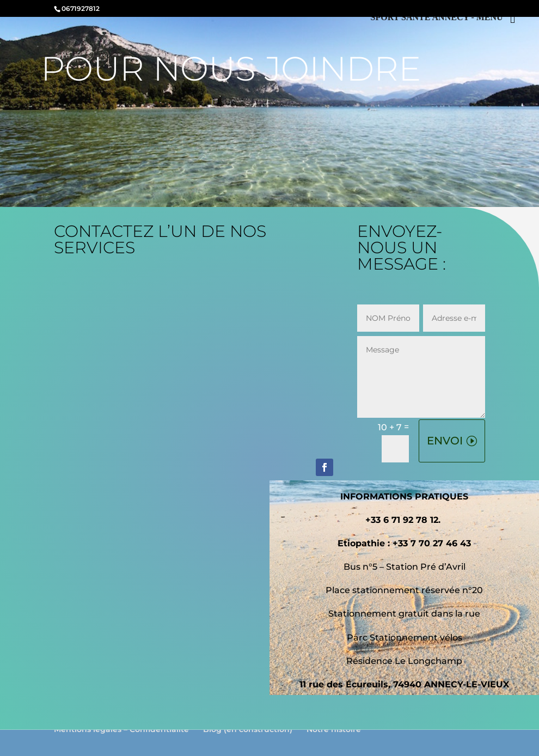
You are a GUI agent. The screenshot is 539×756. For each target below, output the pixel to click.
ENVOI (445, 441)
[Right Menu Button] (447, 18)
